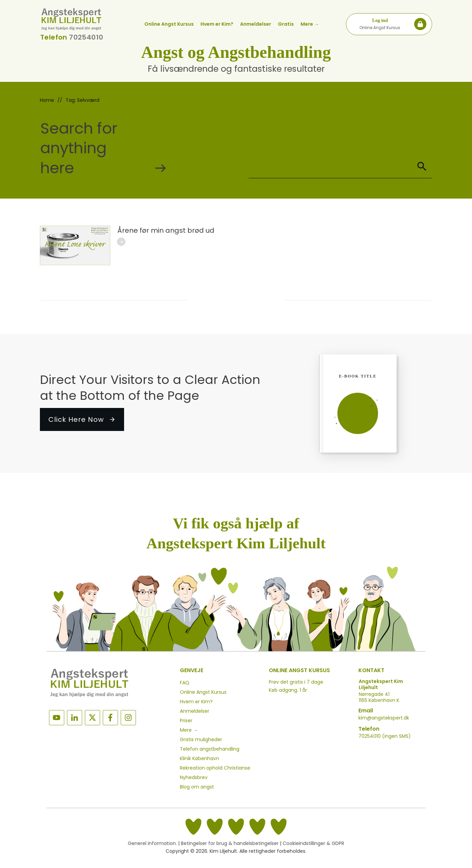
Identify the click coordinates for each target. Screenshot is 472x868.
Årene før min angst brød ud (166, 230)
